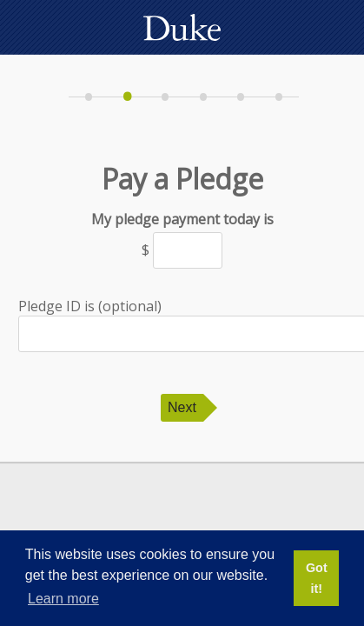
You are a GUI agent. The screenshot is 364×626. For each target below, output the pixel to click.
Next (182, 407)
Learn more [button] (63, 599)
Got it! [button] (317, 578)
